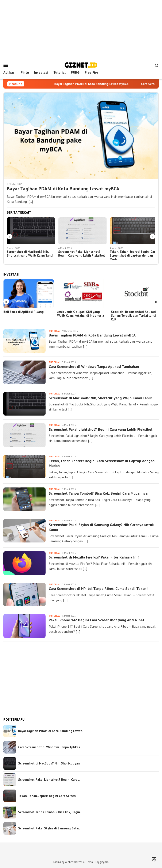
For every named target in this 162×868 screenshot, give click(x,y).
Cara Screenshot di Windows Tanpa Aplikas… (50, 746)
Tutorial (54, 330)
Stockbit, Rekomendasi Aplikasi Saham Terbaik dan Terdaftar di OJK (132, 314)
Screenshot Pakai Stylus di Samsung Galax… (50, 827)
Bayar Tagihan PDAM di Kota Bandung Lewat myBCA (96, 84)
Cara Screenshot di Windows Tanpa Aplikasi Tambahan (94, 365)
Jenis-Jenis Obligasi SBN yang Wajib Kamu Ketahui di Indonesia (80, 312)
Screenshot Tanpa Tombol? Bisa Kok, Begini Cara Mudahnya (98, 492)
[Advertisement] (81, 30)
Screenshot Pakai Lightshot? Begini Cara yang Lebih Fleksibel (81, 253)
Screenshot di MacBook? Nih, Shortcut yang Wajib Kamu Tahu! (30, 253)
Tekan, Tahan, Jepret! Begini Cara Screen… (48, 795)
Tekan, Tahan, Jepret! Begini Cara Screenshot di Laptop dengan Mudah (131, 255)
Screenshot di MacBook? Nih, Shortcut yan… (50, 762)
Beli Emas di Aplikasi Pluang (24, 311)
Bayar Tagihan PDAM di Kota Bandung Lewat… (51, 730)
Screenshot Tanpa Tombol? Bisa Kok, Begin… (50, 811)
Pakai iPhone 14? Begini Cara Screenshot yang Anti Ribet (97, 619)
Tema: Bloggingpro (97, 861)
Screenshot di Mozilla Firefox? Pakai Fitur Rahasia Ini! (94, 556)
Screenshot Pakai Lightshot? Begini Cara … (49, 778)
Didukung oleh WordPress (69, 861)
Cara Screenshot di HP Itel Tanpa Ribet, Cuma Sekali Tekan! (98, 587)
